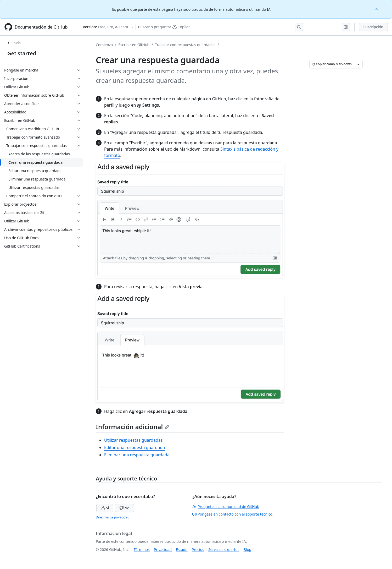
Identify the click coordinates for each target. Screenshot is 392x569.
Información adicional (132, 427)
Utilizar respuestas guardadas (133, 440)
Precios (198, 549)
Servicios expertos (224, 549)
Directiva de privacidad (113, 517)
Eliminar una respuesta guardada (137, 455)
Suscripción (373, 27)
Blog (248, 549)
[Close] (377, 9)
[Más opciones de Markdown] (358, 64)
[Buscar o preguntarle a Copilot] (219, 27)
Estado (182, 549)
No (124, 508)
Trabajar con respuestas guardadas (185, 45)
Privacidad (163, 549)
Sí (105, 508)
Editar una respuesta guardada (135, 447)
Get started (22, 53)
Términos (142, 549)
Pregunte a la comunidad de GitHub (226, 507)
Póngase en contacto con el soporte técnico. (233, 514)
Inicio (14, 43)
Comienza (104, 45)
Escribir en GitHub (134, 45)
